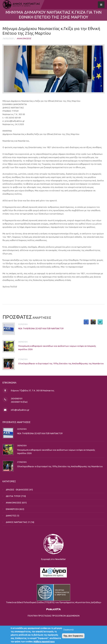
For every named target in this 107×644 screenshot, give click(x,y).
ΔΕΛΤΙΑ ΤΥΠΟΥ (13, 496)
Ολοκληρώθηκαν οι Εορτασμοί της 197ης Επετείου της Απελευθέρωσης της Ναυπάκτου (61, 363)
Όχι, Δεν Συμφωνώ (73, 637)
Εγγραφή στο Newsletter (53, 559)
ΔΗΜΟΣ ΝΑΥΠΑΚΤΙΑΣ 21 (18, 522)
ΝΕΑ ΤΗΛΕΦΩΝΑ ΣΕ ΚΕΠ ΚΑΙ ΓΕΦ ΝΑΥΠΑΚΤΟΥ (41, 328)
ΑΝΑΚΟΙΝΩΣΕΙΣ (24, 38)
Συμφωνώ (68, 630)
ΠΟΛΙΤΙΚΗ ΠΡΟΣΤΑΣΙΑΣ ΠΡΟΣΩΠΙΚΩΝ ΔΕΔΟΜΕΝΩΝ (54, 616)
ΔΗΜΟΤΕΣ (11, 516)
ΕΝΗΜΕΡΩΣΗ (12, 509)
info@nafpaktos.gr (20, 410)
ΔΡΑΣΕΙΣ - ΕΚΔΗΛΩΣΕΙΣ (17, 490)
